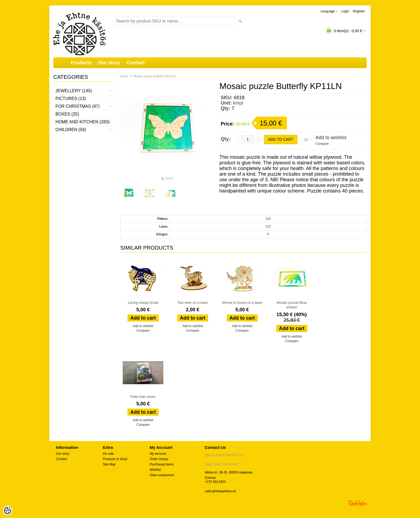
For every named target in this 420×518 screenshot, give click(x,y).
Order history (159, 459)
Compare (322, 144)
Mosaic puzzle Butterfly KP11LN (154, 76)
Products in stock (115, 459)
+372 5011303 (215, 482)
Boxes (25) (67, 114)
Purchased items (162, 464)
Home (124, 76)
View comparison (162, 475)
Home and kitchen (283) (82, 122)
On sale (108, 454)
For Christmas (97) (78, 106)
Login (345, 11)
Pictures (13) (71, 99)
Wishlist (155, 470)
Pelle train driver (143, 397)
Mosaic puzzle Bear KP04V (292, 305)
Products (81, 63)
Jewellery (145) (74, 91)
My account (158, 454)
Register (359, 11)
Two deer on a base (193, 303)
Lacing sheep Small (143, 303)
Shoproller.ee (357, 503)
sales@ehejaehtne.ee (220, 491)
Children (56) (71, 130)
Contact (136, 63)
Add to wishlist (331, 138)
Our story (109, 63)
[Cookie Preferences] (7, 510)
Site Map (109, 464)
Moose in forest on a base (242, 303)
